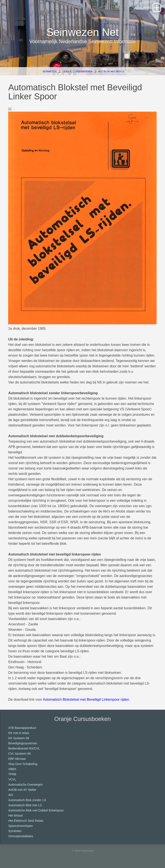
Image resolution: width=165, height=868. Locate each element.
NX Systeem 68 (19, 738)
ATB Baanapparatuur (22, 728)
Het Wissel (15, 816)
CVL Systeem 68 (19, 754)
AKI (11, 795)
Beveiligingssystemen (23, 743)
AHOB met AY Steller (22, 790)
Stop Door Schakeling (23, 764)
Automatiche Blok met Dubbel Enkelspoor (36, 810)
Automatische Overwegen (25, 785)
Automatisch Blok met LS (25, 805)
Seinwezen (50, 71)
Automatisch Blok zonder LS (27, 800)
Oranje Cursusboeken (77, 71)
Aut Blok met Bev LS (111, 71)
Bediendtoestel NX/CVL (24, 748)
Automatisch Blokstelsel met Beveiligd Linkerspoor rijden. (86, 699)
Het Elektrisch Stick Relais (26, 821)
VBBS (12, 769)
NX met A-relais (19, 733)
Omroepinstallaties (21, 836)
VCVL (12, 779)
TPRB (12, 774)
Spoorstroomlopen (20, 826)
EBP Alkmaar (17, 759)
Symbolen (15, 831)
